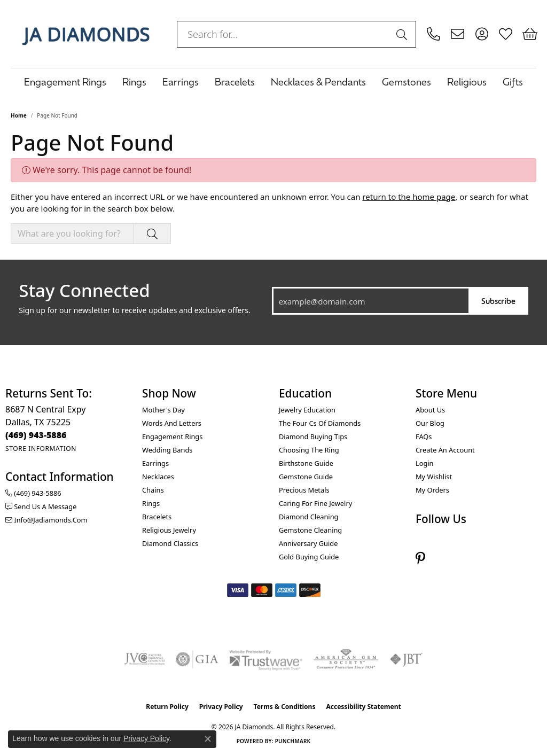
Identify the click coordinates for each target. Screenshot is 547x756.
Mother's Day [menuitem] (163, 410)
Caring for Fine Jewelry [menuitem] (315, 503)
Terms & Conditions (285, 707)
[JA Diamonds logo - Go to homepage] (86, 34)
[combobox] (284, 34)
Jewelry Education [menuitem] (307, 410)
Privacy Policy (221, 707)
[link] (433, 34)
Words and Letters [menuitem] (172, 423)
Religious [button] (467, 81)
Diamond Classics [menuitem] (170, 543)
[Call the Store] (36, 435)
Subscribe (498, 301)
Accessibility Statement (363, 707)
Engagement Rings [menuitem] (172, 437)
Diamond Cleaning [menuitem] (308, 517)
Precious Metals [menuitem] (304, 490)
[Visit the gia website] (197, 659)
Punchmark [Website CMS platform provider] (293, 741)
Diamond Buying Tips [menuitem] (313, 437)
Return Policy (167, 707)
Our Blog (430, 423)
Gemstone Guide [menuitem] (306, 477)
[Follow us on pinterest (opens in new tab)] (420, 558)
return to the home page (409, 197)
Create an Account (445, 450)
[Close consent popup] (208, 739)
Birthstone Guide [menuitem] (306, 463)
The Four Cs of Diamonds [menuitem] (320, 423)
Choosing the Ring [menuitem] (309, 450)
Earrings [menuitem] (155, 463)
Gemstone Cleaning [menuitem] (310, 530)
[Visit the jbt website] (407, 659)
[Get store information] (41, 449)
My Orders (432, 490)
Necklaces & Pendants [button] (318, 81)
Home (19, 115)
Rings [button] (134, 81)
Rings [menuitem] (151, 503)
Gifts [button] (513, 81)
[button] (482, 34)
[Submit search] (403, 34)
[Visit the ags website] (346, 659)
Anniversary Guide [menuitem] (308, 543)
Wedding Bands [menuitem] (167, 450)
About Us (430, 410)
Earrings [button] (181, 81)
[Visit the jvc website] (145, 659)
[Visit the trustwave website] (265, 659)
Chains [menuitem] (153, 490)
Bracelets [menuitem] (157, 517)
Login (425, 463)
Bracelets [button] (235, 81)
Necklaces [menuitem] (158, 477)
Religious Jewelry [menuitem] (169, 530)
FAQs (424, 437)
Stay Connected (84, 291)
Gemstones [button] (407, 81)
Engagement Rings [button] (65, 81)
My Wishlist (434, 477)
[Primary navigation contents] (273, 81)
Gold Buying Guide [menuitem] (309, 557)
